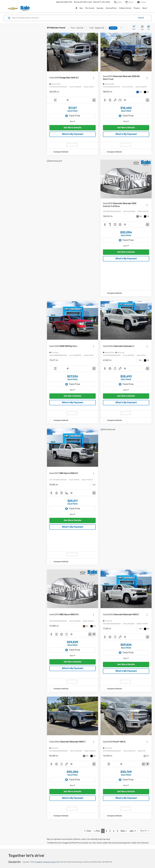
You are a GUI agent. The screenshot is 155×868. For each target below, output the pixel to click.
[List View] (149, 28)
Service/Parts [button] (111, 8)
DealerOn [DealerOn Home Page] (40, 862)
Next (124, 831)
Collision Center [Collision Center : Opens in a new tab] (125, 8)
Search (141, 18)
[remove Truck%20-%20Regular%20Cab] (98, 28)
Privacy (53, 862)
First (88, 831)
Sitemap (47, 862)
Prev (97, 831)
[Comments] (94, 100)
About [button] (145, 8)
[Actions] (94, 78)
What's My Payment (73, 134)
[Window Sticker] (94, 634)
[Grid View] (142, 28)
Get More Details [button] (73, 128)
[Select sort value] (135, 28)
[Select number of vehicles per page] (145, 831)
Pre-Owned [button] (90, 8)
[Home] (76, 8)
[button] (96, 52)
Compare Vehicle (61, 152)
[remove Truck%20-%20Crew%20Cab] (78, 28)
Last (133, 831)
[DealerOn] (15, 862)
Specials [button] (100, 8)
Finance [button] (137, 8)
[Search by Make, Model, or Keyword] (74, 18)
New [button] (81, 8)
